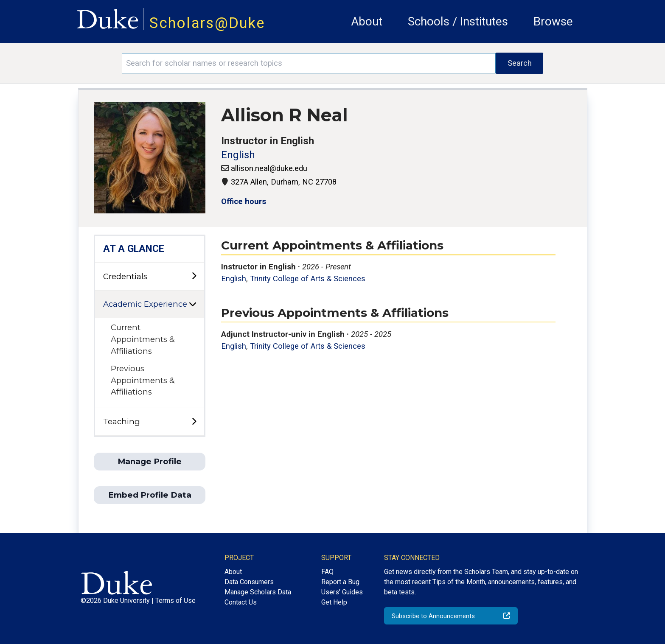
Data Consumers (249, 582)
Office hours (244, 201)
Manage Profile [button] (150, 461)
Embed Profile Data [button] (150, 495)
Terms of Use (175, 601)
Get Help (334, 602)
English (238, 155)
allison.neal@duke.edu (269, 168)
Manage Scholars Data (258, 592)
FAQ (327, 572)
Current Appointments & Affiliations (143, 339)
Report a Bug (340, 582)
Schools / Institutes (458, 21)
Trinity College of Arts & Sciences (308, 279)
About (367, 21)
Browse (553, 21)
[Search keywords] (309, 63)
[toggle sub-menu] (194, 276)
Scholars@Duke (207, 23)
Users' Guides (342, 592)
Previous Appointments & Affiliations (143, 380)
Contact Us (241, 602)
